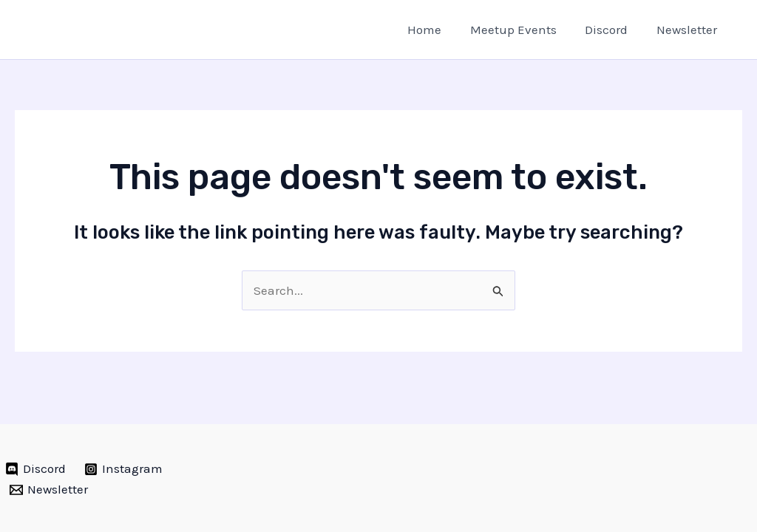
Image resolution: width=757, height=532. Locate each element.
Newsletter (688, 30)
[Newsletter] (49, 490)
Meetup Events (522, 30)
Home (436, 30)
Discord (611, 30)
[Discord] (35, 469)
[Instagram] (124, 469)
